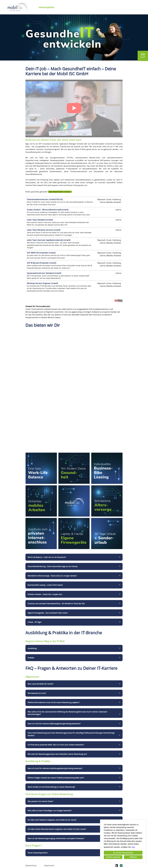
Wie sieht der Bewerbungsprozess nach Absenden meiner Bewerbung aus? (57, 754)
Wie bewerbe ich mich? (37, 693)
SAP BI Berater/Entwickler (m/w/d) (42, 263)
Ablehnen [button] (133, 857)
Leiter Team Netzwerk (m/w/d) (40, 220)
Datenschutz (31, 865)
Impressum (49, 865)
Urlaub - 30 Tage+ (35, 622)
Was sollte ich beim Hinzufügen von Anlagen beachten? (50, 810)
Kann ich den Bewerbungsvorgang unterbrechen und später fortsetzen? (56, 838)
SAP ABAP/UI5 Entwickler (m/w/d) (41, 253)
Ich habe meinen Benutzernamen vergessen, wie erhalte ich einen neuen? (57, 829)
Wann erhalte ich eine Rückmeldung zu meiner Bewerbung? (51, 787)
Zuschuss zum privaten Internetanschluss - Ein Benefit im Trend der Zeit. (56, 603)
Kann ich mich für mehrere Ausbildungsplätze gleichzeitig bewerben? (55, 768)
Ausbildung (32, 648)
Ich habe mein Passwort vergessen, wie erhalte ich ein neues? (52, 820)
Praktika (31, 658)
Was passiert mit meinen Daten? (40, 801)
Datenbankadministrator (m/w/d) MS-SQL (45, 199)
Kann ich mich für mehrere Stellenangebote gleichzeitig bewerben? (54, 724)
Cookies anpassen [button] (113, 857)
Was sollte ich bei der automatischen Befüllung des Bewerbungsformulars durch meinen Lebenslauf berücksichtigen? (67, 713)
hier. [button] (134, 847)
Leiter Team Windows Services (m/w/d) (44, 230)
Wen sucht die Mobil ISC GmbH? (40, 684)
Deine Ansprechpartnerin (38, 853)
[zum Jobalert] (143, 56)
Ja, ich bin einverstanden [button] (123, 853)
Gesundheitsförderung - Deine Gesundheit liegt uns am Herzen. (53, 566)
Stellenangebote (46, 7)
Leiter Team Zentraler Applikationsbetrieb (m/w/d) (49, 240)
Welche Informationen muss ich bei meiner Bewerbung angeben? (54, 702)
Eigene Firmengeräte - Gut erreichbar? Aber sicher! (48, 613)
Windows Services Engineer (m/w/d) (42, 283)
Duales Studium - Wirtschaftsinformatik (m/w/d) (48, 210)
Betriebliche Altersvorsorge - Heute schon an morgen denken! (52, 576)
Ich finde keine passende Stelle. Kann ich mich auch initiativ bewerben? (56, 745)
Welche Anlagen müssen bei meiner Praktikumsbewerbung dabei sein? (56, 778)
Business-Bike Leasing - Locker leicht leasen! (45, 585)
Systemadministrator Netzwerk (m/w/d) (44, 273)
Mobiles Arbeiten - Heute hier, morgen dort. (45, 594)
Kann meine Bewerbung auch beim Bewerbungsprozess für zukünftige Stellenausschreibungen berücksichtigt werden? (71, 734)
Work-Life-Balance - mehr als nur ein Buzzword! (47, 557)
